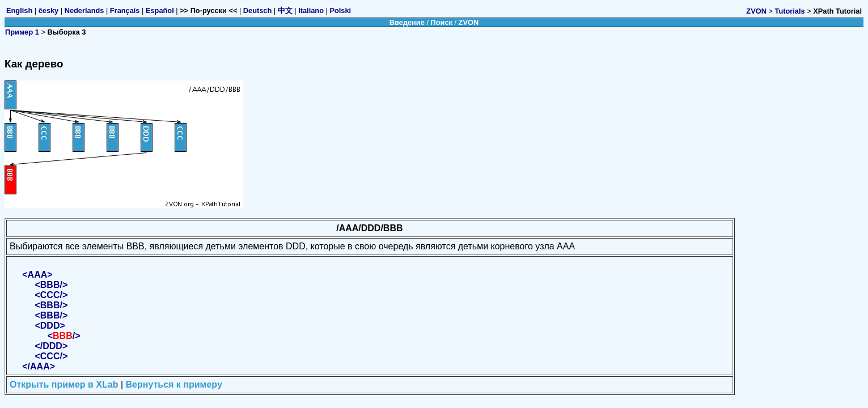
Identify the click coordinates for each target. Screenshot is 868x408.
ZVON (756, 11)
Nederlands (84, 10)
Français (125, 10)
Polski (340, 10)
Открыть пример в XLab (64, 384)
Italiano (311, 10)
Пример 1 (22, 32)
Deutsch (258, 10)
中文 (285, 10)
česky (49, 10)
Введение (407, 22)
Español (160, 10)
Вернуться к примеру (174, 384)
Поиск (442, 22)
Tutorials (790, 11)
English (19, 10)
